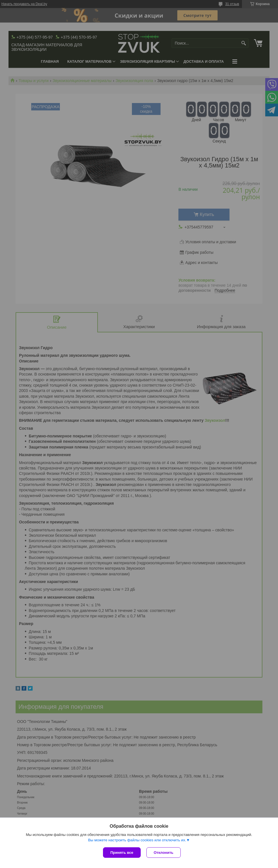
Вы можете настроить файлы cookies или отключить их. (137, 840)
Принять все (122, 853)
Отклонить (164, 853)
